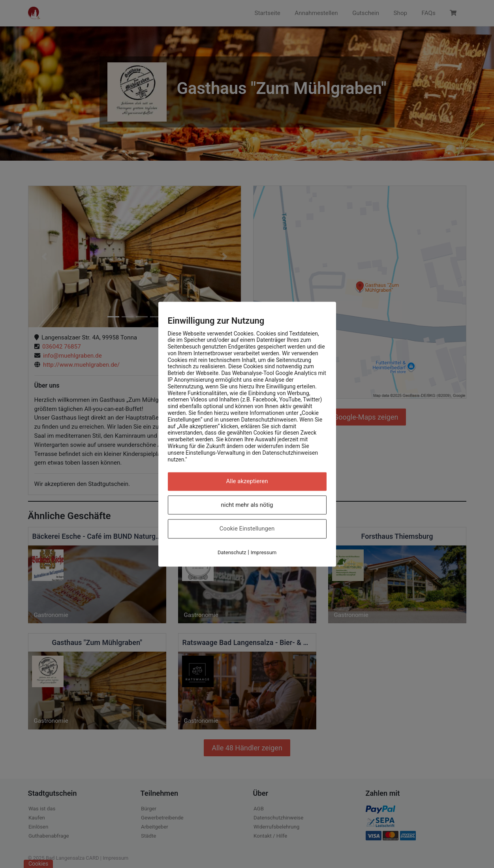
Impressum (264, 552)
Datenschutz (232, 552)
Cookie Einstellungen (247, 529)
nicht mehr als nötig (247, 505)
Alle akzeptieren (247, 482)
